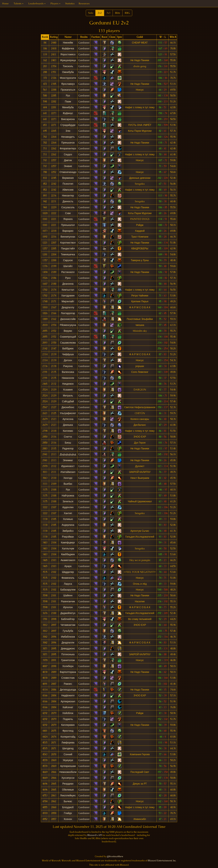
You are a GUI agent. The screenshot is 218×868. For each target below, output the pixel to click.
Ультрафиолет (68, 413)
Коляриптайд (68, 737)
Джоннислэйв (68, 319)
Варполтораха (68, 672)
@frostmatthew (115, 856)
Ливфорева (68, 743)
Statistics (70, 4)
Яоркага (68, 219)
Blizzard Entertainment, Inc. (162, 861)
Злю (68, 131)
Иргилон (68, 607)
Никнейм (68, 43)
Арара (68, 566)
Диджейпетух (68, 613)
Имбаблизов (68, 637)
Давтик (68, 160)
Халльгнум (68, 549)
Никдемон (68, 384)
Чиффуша (68, 354)
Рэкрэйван (68, 537)
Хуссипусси (68, 778)
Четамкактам (68, 625)
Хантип (68, 513)
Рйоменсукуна (68, 325)
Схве (68, 213)
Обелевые (68, 790)
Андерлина (68, 525)
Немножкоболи (68, 772)
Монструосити (68, 78)
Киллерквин (68, 725)
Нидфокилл (68, 695)
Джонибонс (68, 407)
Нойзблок (68, 713)
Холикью (68, 519)
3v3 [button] (108, 13)
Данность (68, 201)
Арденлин (68, 507)
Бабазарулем (68, 590)
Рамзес (68, 684)
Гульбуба (68, 631)
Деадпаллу (68, 307)
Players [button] (55, 4)
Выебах (68, 484)
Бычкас (68, 801)
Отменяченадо (68, 172)
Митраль (68, 396)
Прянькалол (68, 225)
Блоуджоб (68, 807)
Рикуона (68, 366)
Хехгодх (68, 478)
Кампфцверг (68, 543)
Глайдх (68, 813)
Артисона (68, 419)
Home (5, 4)
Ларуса (68, 584)
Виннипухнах (68, 237)
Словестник (68, 678)
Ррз (68, 96)
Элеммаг (68, 460)
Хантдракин (68, 296)
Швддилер (68, 572)
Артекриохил (68, 701)
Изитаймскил (68, 472)
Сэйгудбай (68, 401)
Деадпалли (68, 643)
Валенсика (68, 372)
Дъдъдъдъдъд (68, 454)
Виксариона (68, 119)
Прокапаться (68, 90)
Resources (84, 4)
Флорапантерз (68, 148)
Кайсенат (68, 707)
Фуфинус (68, 113)
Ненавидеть (68, 137)
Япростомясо (68, 54)
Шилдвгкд (68, 748)
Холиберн (68, 666)
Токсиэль (68, 66)
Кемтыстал (68, 290)
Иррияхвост (68, 466)
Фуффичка (68, 48)
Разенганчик (68, 601)
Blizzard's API (95, 835)
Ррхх (68, 278)
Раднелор (68, 449)
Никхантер (68, 196)
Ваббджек (68, 349)
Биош (68, 443)
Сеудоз (68, 154)
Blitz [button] (118, 13)
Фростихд (68, 731)
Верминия (68, 178)
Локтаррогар (68, 313)
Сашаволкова (68, 343)
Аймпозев (68, 190)
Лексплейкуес (68, 795)
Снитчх (68, 437)
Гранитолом (68, 660)
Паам (68, 102)
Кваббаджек (68, 554)
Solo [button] (91, 13)
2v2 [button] (100, 13)
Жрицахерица (68, 60)
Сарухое (68, 260)
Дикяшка (68, 425)
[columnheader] (45, 37)
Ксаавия (68, 390)
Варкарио (68, 231)
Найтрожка (68, 496)
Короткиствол (68, 243)
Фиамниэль (68, 578)
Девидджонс (68, 649)
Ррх (68, 490)
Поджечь (68, 719)
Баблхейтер (68, 619)
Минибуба (68, 107)
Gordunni (84, 43)
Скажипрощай (68, 337)
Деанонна (68, 284)
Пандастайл (68, 248)
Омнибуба (68, 72)
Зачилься (68, 501)
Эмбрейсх (68, 531)
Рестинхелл (68, 272)
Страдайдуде (68, 125)
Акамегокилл (68, 560)
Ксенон (68, 819)
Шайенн (68, 595)
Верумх (68, 331)
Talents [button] (18, 4)
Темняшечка (68, 254)
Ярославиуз (68, 84)
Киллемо (68, 431)
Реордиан (68, 784)
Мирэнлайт (68, 301)
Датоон (68, 360)
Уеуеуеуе (68, 760)
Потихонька (68, 654)
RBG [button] (127, 13)
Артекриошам (68, 766)
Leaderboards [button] (37, 4)
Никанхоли (68, 378)
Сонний (68, 754)
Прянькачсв (68, 143)
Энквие (68, 166)
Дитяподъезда (68, 690)
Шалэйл (68, 266)
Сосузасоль (68, 207)
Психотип (68, 184)
